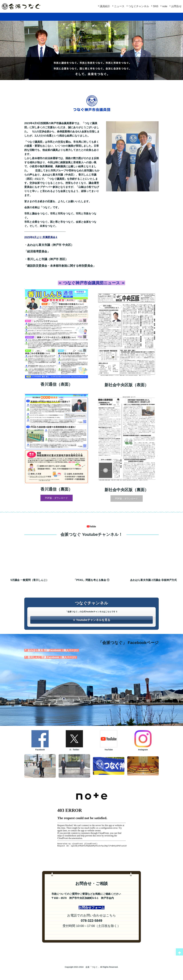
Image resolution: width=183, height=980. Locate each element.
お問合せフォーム (92, 921)
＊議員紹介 (104, 6)
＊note (163, 6)
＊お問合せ (175, 6)
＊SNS (154, 6)
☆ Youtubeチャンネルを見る (91, 632)
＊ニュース (118, 6)
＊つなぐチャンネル (137, 6)
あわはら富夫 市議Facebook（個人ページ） (53, 664)
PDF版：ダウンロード (56, 510)
